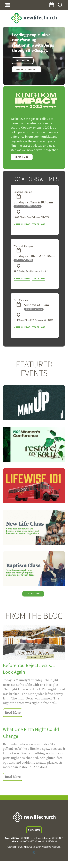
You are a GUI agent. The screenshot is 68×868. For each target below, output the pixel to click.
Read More (22, 157)
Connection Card (27, 69)
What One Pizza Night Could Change (31, 733)
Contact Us (34, 830)
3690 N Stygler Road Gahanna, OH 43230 (31, 217)
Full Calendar (33, 594)
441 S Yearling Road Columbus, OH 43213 (32, 271)
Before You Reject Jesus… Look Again (29, 669)
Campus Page (22, 224)
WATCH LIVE (23, 61)
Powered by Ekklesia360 (34, 853)
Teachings (39, 224)
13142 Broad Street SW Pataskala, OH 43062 (33, 320)
